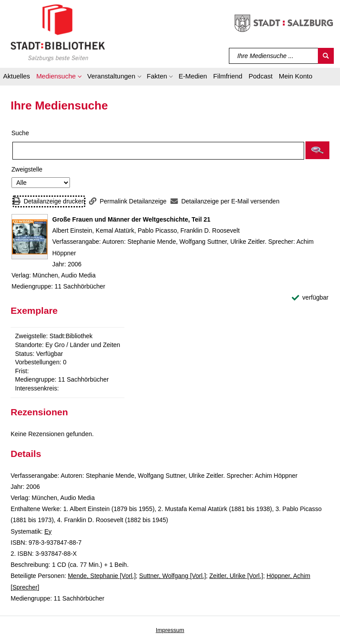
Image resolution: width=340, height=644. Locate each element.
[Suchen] (326, 56)
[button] (59, 78)
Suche (20, 133)
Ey (48, 531)
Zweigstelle (27, 169)
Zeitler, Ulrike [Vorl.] (236, 576)
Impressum (170, 630)
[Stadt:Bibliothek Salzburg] (58, 32)
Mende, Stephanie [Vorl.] (102, 576)
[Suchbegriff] (274, 56)
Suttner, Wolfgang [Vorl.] (172, 576)
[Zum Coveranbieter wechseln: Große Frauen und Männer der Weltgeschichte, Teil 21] (30, 237)
